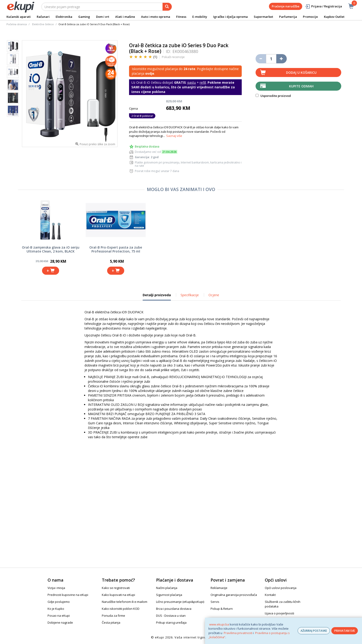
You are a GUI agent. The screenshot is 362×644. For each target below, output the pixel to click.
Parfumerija (288, 17)
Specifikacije (190, 295)
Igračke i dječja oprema (230, 17)
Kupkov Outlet (334, 17)
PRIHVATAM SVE (345, 631)
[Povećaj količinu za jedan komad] (282, 59)
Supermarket (263, 17)
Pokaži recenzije (173, 57)
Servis (215, 602)
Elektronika (64, 17)
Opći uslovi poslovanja (281, 588)
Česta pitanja (111, 622)
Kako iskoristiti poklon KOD (121, 609)
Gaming (84, 17)
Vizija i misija (56, 588)
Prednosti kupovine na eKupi (68, 595)
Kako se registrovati (116, 588)
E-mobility (200, 17)
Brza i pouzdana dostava (174, 609)
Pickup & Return (222, 609)
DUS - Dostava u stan (171, 616)
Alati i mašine (125, 17)
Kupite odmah (301, 86)
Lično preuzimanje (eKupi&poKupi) (180, 602)
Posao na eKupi (59, 616)
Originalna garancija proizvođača (234, 595)
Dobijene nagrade (60, 622)
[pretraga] (167, 7)
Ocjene (214, 295)
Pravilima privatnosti (238, 633)
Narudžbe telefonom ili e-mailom (125, 602)
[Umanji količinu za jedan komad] (261, 59)
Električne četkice (43, 24)
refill (203, 82)
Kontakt (270, 595)
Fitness (181, 17)
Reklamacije (219, 588)
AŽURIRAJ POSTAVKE (314, 631)
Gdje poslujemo (59, 602)
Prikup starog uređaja (171, 622)
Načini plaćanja (167, 588)
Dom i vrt (103, 17)
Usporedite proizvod (273, 96)
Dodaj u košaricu (301, 72)
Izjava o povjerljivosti (279, 613)
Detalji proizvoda (157, 297)
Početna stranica (17, 24)
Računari (43, 17)
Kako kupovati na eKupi (118, 595)
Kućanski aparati (19, 17)
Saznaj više (174, 136)
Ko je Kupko (56, 609)
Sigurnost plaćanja (169, 595)
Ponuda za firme (113, 616)
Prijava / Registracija (323, 6)
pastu (192, 82)
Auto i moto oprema (156, 17)
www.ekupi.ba (219, 624)
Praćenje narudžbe (286, 6)
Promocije (310, 17)
